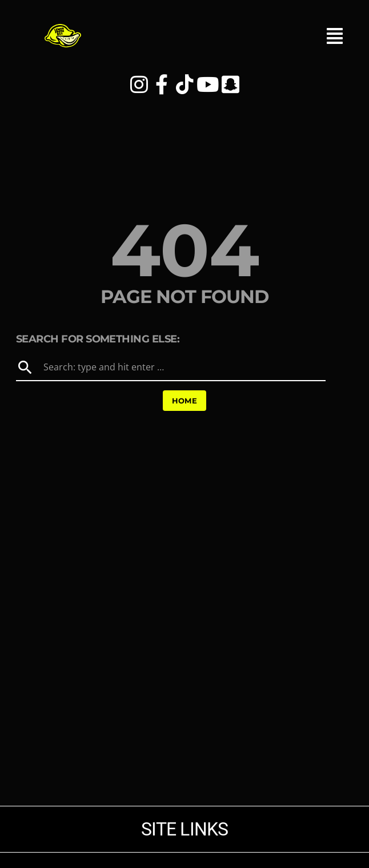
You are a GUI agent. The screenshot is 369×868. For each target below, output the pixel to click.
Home (185, 401)
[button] (335, 43)
